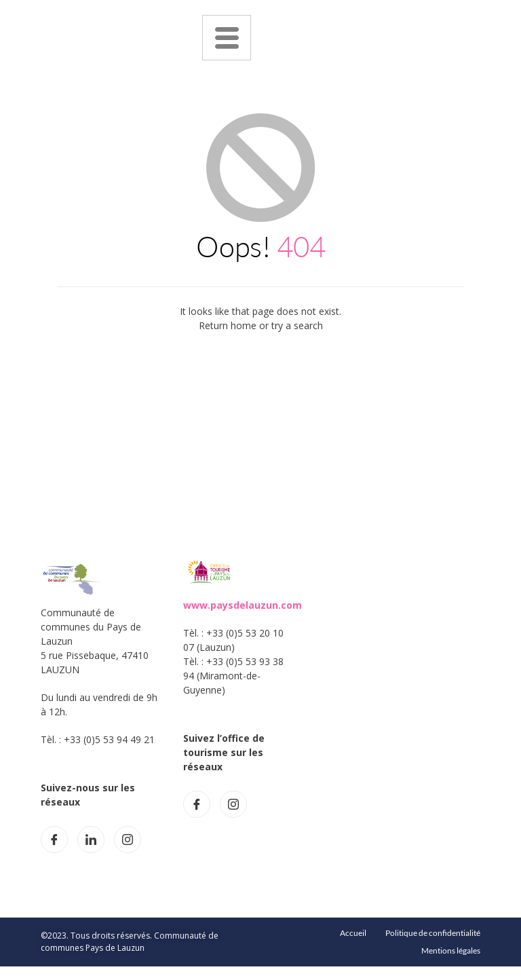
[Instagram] (128, 840)
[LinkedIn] (91, 840)
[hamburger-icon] (227, 38)
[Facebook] (54, 840)
